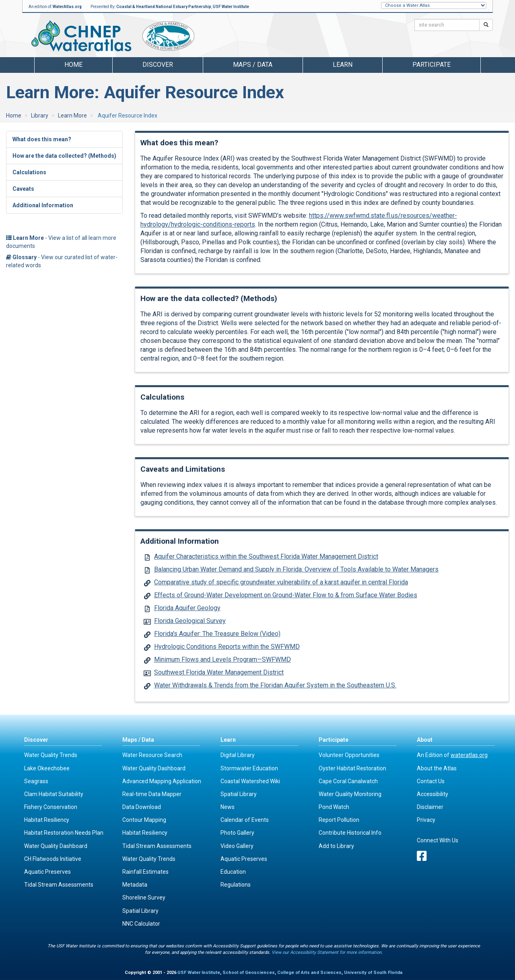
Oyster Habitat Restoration (352, 768)
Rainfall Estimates (145, 872)
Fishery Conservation (51, 807)
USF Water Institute (231, 7)
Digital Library (238, 755)
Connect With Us (438, 840)
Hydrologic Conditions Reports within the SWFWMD (227, 647)
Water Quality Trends (51, 755)
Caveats (23, 189)
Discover (36, 740)
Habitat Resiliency (47, 820)
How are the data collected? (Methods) (64, 156)
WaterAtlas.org (67, 7)
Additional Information (43, 205)
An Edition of (452, 755)
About (425, 740)
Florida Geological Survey (190, 621)
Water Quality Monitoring (350, 794)
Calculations (29, 172)
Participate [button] (432, 65)
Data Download (142, 807)
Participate (334, 740)
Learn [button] (343, 65)
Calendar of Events (245, 820)
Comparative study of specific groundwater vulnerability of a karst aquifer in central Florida (281, 582)
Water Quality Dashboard (56, 846)
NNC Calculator (141, 924)
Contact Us (431, 781)
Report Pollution (339, 820)
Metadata (135, 885)
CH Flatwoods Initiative (53, 859)
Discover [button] (158, 65)
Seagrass (36, 781)
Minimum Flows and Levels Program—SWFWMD (222, 659)
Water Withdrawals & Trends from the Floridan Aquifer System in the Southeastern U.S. (275, 685)
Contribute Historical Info (350, 833)
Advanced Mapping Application (162, 781)
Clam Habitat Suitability (54, 794)
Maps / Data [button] (253, 65)
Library (40, 116)
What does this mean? (42, 139)
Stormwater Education (249, 768)
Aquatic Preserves (47, 872)
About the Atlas (437, 768)
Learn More (72, 116)
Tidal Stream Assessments (59, 885)
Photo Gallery (237, 833)
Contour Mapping (144, 820)
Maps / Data (138, 740)
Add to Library (336, 846)
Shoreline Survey (144, 897)
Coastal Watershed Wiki (250, 781)
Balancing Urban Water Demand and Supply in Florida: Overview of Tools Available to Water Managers (296, 569)
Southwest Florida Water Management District (219, 672)
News (228, 807)
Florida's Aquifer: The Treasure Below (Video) (217, 634)
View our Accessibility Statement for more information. (327, 952)
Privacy (426, 820)
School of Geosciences (249, 973)
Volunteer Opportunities (349, 755)
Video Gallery (237, 846)
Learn (228, 740)
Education (233, 872)
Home (73, 65)
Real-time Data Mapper (152, 794)
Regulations (236, 885)
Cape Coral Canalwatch (348, 781)
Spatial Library (140, 911)
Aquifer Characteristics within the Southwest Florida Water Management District (266, 556)
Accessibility (433, 794)
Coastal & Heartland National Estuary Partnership (164, 7)
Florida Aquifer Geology (187, 608)
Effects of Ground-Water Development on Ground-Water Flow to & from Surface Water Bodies (286, 595)
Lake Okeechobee (47, 768)
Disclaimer (430, 807)
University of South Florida (373, 973)
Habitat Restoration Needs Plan (64, 833)
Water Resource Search (152, 755)
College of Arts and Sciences (309, 973)
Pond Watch (334, 807)
